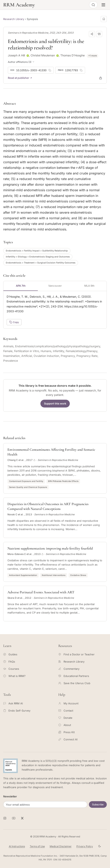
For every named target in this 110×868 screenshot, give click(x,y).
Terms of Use (37, 846)
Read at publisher (20, 78)
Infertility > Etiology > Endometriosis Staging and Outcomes (38, 257)
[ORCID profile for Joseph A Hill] (28, 56)
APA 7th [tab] (21, 286)
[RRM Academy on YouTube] (14, 818)
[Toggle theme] (100, 846)
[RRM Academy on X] (23, 818)
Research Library (14, 19)
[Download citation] (99, 34)
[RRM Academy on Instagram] (5, 818)
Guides (10, 654)
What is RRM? (14, 676)
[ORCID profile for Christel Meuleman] (58, 56)
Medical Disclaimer (61, 846)
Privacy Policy (85, 846)
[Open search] (93, 5)
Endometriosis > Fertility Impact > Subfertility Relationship (37, 251)
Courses (11, 669)
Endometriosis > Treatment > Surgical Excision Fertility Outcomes (41, 263)
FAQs (9, 662)
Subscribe (98, 804)
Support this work (55, 403)
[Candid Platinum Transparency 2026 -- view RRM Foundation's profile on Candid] (10, 766)
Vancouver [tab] (55, 286)
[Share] (92, 34)
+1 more (93, 56)
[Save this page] (104, 19)
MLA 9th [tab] (89, 286)
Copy (14, 322)
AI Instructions (17, 846)
